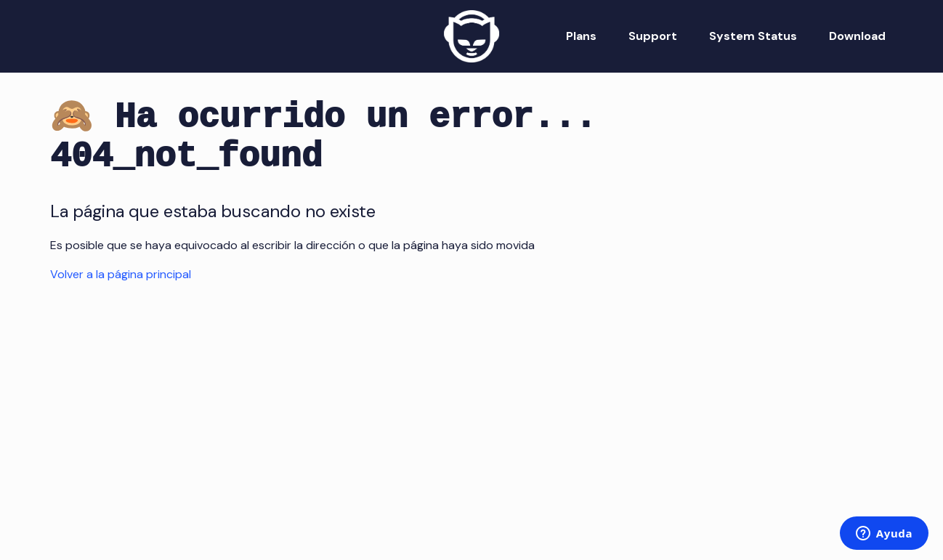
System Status (753, 36)
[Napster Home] (471, 36)
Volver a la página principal (121, 274)
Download (857, 36)
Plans (581, 36)
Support (653, 36)
